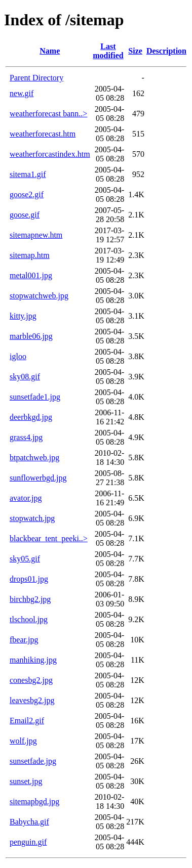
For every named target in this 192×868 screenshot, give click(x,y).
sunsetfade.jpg (33, 761)
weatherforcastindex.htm (50, 154)
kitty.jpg (23, 316)
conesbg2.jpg (31, 680)
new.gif (22, 93)
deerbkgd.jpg (31, 417)
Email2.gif (27, 721)
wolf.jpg (23, 741)
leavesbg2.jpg (32, 700)
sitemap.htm (30, 255)
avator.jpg (26, 498)
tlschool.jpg (29, 619)
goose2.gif (27, 194)
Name (50, 51)
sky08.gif (25, 377)
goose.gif (25, 215)
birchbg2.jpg (30, 599)
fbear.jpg (24, 640)
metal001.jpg (31, 275)
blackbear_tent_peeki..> (49, 538)
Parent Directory (36, 78)
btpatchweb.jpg (34, 458)
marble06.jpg (31, 336)
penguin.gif (28, 842)
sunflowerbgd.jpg (38, 478)
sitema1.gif (28, 174)
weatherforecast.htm (43, 134)
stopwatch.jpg (32, 518)
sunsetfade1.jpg (35, 397)
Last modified (108, 51)
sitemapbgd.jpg (34, 801)
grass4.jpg (26, 437)
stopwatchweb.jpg (39, 296)
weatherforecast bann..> (48, 114)
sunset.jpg (26, 781)
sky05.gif (25, 559)
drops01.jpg (29, 579)
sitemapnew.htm (36, 235)
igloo (18, 356)
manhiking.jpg (33, 660)
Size (135, 51)
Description (166, 51)
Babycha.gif (29, 822)
